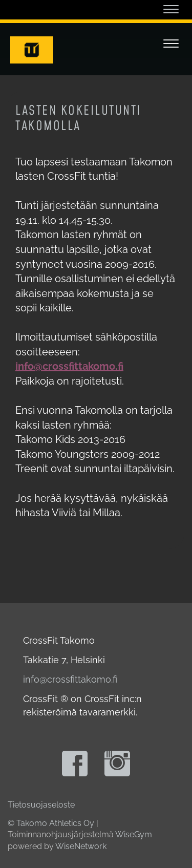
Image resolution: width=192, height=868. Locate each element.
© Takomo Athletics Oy (51, 823)
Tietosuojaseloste (41, 805)
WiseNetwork (81, 846)
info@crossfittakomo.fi (70, 679)
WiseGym (134, 834)
